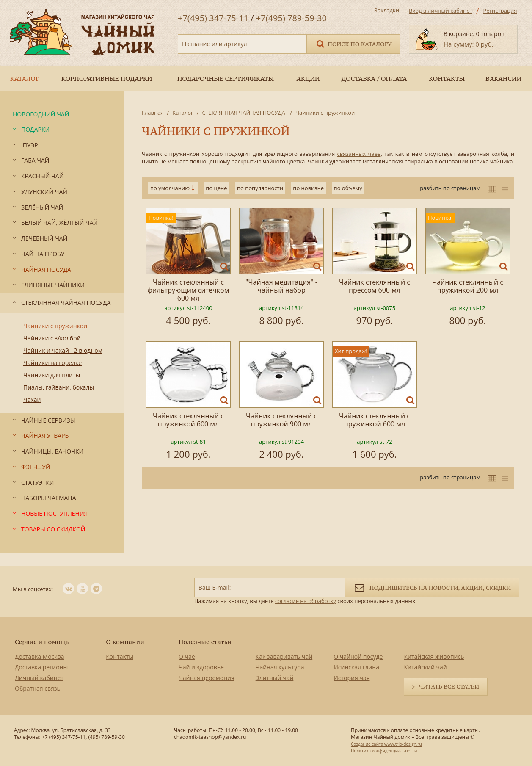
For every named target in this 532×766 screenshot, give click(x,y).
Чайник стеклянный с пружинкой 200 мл (468, 286)
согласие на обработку (306, 601)
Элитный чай (275, 678)
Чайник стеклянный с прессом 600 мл (375, 286)
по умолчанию (170, 188)
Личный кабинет (39, 678)
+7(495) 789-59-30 (291, 18)
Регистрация (500, 11)
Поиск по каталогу (353, 43)
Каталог (183, 113)
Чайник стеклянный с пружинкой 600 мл (188, 420)
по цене (216, 188)
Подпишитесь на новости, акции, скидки (432, 587)
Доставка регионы (41, 667)
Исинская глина (356, 667)
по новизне (308, 188)
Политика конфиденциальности (384, 751)
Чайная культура (280, 667)
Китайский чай (425, 667)
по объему (348, 188)
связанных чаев (359, 154)
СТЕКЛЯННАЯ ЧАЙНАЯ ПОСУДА (244, 113)
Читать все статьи (449, 686)
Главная (153, 113)
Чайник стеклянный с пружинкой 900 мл (281, 420)
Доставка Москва (40, 657)
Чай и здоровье (201, 667)
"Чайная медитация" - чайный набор (281, 286)
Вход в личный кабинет (441, 11)
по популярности (260, 188)
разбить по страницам (450, 188)
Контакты (120, 657)
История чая (351, 678)
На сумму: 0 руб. (468, 44)
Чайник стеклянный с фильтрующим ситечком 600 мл (189, 290)
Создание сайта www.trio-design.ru (386, 744)
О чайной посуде (358, 657)
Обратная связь (38, 688)
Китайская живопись (434, 657)
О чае (187, 657)
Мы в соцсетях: (33, 589)
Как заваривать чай (284, 657)
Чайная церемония (207, 678)
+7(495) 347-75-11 (213, 18)
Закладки (387, 10)
